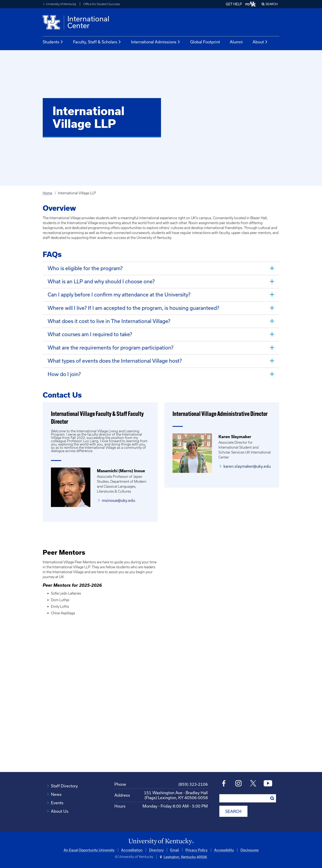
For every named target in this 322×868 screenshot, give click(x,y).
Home (47, 193)
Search (272, 4)
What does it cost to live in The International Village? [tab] (109, 321)
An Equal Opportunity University (89, 849)
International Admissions (156, 42)
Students (53, 42)
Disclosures (250, 849)
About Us (60, 811)
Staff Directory (64, 785)
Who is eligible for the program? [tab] (85, 268)
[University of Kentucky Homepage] (161, 841)
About (260, 42)
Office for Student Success (102, 4)
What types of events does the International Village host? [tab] (115, 360)
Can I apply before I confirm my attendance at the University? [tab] (119, 295)
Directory (156, 849)
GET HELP (234, 4)
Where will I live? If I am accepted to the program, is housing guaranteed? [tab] (133, 308)
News (56, 794)
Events (57, 802)
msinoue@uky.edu (118, 500)
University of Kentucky (61, 4)
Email (175, 849)
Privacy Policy (197, 849)
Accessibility (224, 849)
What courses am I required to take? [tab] (90, 334)
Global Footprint (205, 42)
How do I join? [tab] (64, 373)
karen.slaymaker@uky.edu (247, 466)
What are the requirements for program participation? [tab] (110, 347)
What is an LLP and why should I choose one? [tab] (101, 281)
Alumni (236, 42)
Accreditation (132, 849)
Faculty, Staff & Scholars (97, 42)
